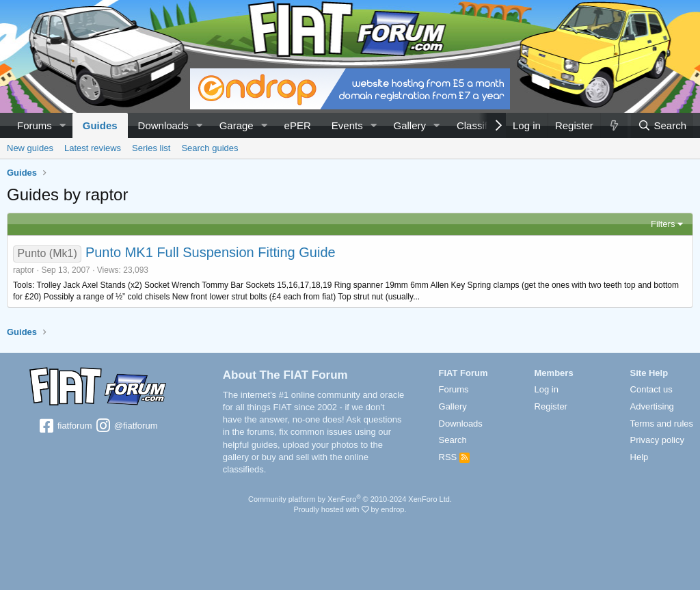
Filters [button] (663, 224)
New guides (30, 148)
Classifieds (482, 125)
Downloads (163, 125)
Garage (237, 125)
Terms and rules (662, 424)
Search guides (210, 148)
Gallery (410, 125)
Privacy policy (657, 440)
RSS (454, 457)
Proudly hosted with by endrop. (350, 509)
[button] (63, 125)
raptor (24, 270)
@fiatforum (126, 427)
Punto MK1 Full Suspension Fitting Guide (211, 252)
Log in (547, 389)
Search (453, 440)
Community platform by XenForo (350, 499)
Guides (100, 125)
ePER (298, 125)
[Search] (662, 125)
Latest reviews (93, 148)
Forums (35, 125)
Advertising (652, 406)
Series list (151, 148)
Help (640, 457)
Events (347, 125)
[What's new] (614, 125)
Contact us (651, 389)
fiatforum (65, 427)
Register (551, 406)
